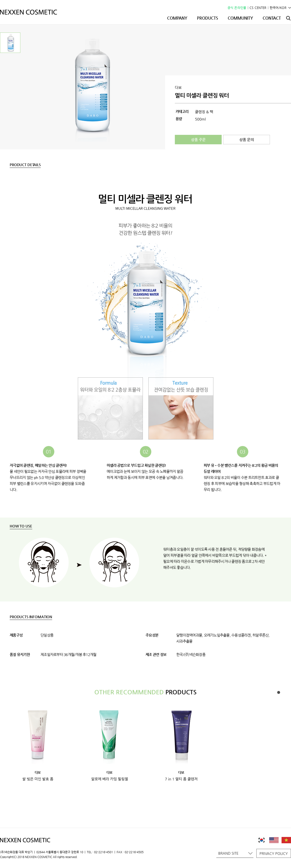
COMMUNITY (240, 18)
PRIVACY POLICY (274, 853)
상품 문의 (247, 140)
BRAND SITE (235, 853)
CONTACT (272, 18)
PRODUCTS (207, 18)
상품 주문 (198, 140)
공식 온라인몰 (237, 8)
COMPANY (177, 18)
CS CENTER (258, 8)
